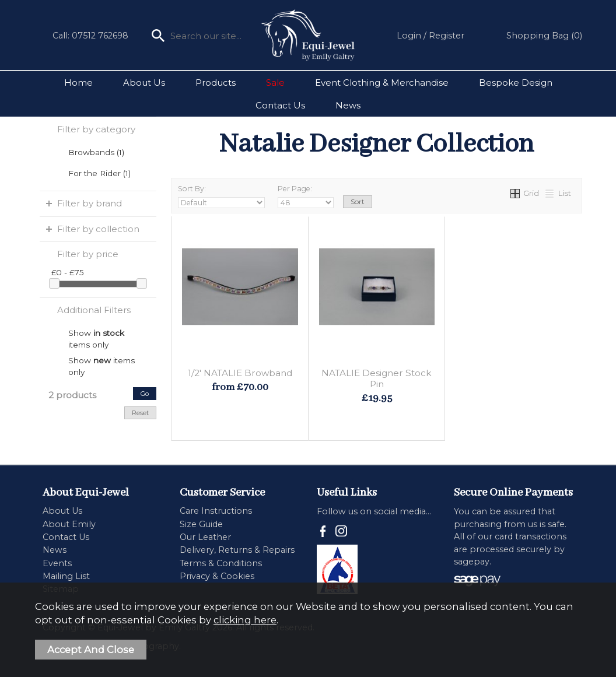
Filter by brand (90, 203)
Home (78, 83)
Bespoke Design (516, 83)
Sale (275, 83)
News (348, 105)
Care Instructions (216, 511)
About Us (144, 83)
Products (216, 83)
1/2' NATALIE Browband (240, 373)
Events (57, 563)
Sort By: (221, 196)
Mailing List (66, 576)
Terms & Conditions (221, 563)
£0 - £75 (68, 272)
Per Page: (306, 196)
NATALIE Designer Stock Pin (377, 378)
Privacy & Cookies (217, 576)
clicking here (245, 620)
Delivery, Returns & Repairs (237, 550)
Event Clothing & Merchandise (382, 83)
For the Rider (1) (99, 173)
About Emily (69, 524)
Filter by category (96, 129)
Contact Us (280, 105)
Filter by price (88, 254)
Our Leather (205, 537)
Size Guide (201, 524)
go (145, 394)
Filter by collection (98, 229)
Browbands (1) (96, 152)
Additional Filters (94, 310)
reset (140, 413)
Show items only (96, 334)
